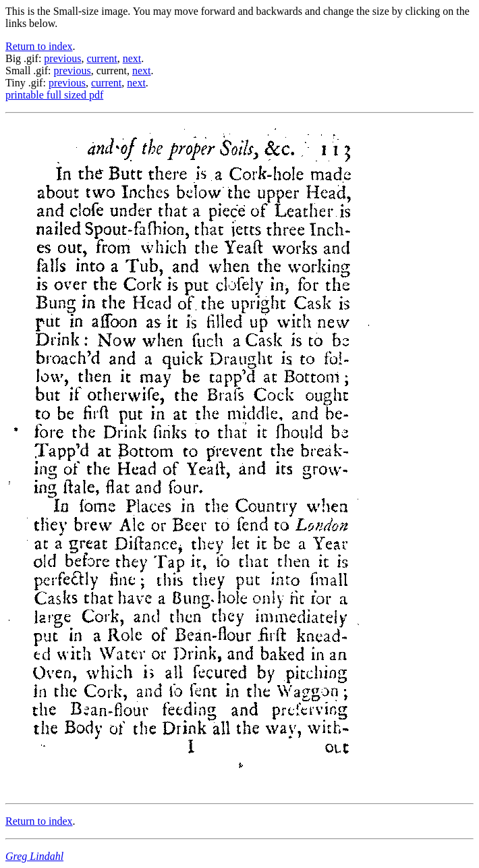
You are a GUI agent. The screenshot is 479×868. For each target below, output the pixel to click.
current (102, 58)
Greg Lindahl (34, 856)
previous (62, 58)
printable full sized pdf (54, 95)
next (132, 58)
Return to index (39, 46)
